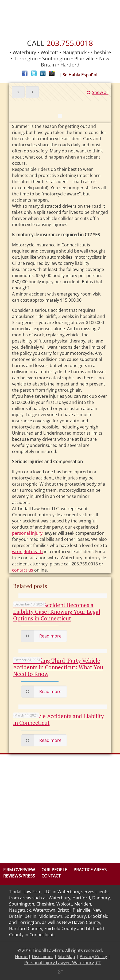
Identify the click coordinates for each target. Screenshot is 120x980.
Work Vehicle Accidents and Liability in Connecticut (59, 719)
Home (22, 957)
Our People (54, 870)
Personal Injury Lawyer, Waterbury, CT (63, 963)
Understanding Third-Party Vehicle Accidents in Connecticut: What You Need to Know (58, 667)
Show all (97, 92)
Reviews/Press (19, 876)
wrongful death (27, 552)
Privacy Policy (93, 957)
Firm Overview (19, 870)
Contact (51, 876)
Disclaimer (42, 957)
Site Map (66, 957)
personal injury (27, 533)
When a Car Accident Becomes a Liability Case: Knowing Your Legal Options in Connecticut (57, 612)
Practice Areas (90, 870)
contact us (23, 570)
